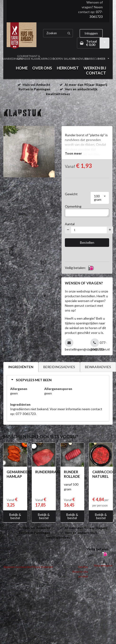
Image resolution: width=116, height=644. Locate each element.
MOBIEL (100, 572)
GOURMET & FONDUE (24, 57)
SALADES (69, 59)
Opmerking (73, 206)
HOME (22, 68)
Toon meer (73, 153)
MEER (104, 59)
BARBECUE (92, 59)
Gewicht (71, 194)
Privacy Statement (42, 567)
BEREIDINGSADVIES (59, 367)
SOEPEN (58, 59)
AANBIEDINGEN (12, 59)
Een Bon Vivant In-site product (80, 572)
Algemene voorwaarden (17, 567)
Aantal (70, 224)
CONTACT (96, 73)
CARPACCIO (47, 59)
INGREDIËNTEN (21, 367)
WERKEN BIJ (95, 68)
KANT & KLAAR (35, 57)
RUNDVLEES (81, 59)
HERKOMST (68, 68)
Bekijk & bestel (15, 516)
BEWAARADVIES (98, 367)
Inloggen (91, 33)
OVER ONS (42, 68)
